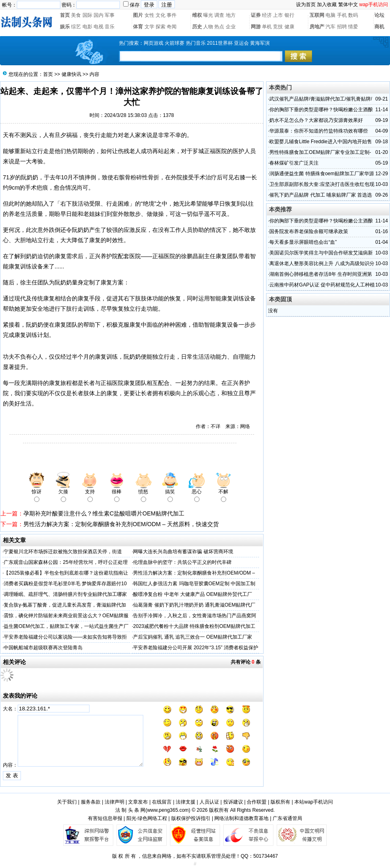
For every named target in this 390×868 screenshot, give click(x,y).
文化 (161, 15)
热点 (219, 27)
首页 (65, 15)
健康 (289, 27)
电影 (87, 27)
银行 (289, 15)
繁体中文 (348, 5)
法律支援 (186, 802)
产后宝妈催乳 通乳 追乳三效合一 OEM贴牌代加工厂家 (192, 637)
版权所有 (280, 802)
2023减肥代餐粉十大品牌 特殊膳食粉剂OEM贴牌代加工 (194, 626)
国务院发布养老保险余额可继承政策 (309, 231)
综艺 (76, 27)
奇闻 (172, 27)
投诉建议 (233, 802)
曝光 (208, 15)
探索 (161, 27)
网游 (256, 27)
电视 (99, 27)
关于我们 (67, 802)
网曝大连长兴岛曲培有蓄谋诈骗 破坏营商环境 (183, 552)
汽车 (330, 27)
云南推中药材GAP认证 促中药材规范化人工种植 (322, 285)
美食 (76, 15)
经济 (267, 15)
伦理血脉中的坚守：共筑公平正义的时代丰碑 (182, 562)
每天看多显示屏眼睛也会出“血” (303, 242)
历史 (197, 27)
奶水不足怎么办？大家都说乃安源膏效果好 (316, 120)
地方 (231, 15)
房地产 (317, 27)
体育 (138, 27)
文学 (149, 27)
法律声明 (115, 802)
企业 (231, 27)
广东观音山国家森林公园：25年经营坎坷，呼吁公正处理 (65, 562)
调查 (219, 15)
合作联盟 (257, 802)
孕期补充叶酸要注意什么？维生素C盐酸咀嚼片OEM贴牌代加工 (104, 513)
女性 (149, 15)
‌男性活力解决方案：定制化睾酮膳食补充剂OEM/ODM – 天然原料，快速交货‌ (121, 524)
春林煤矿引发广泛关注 (294, 163)
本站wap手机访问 (314, 802)
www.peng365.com (168, 810)
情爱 (353, 27)
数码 (353, 15)
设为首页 (306, 5)
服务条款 (91, 802)
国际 (87, 15)
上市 (278, 15)
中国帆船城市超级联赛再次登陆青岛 (43, 648)
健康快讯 (71, 74)
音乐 (110, 27)
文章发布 (138, 802)
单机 (267, 27)
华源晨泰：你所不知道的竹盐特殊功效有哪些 (319, 131)
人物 (208, 27)
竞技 (278, 27)
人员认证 (209, 802)
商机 (379, 27)
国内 (99, 15)
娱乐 (65, 27)
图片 (138, 15)
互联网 (317, 15)
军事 (110, 15)
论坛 (379, 15)
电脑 (330, 15)
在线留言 (162, 802)
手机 (342, 15)
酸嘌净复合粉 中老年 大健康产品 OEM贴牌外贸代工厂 (192, 594)
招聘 (342, 27)
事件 (172, 15)
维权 (197, 15)
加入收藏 (327, 5)
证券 (256, 15)
